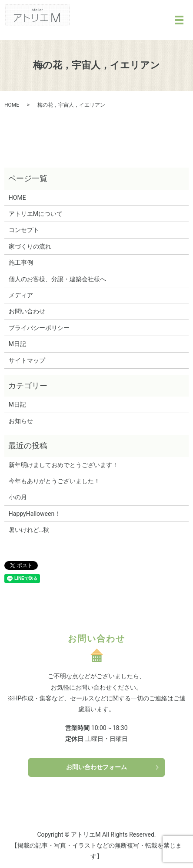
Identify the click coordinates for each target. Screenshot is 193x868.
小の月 (18, 497)
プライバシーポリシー (39, 328)
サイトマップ (27, 360)
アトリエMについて (36, 214)
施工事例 (21, 262)
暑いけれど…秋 (29, 530)
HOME (12, 105)
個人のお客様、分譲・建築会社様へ (57, 279)
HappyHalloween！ (35, 514)
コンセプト (24, 230)
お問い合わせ (27, 311)
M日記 (17, 344)
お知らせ (21, 421)
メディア (21, 295)
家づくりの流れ (30, 246)
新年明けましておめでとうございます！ (63, 465)
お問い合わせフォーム (96, 767)
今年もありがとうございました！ (54, 481)
